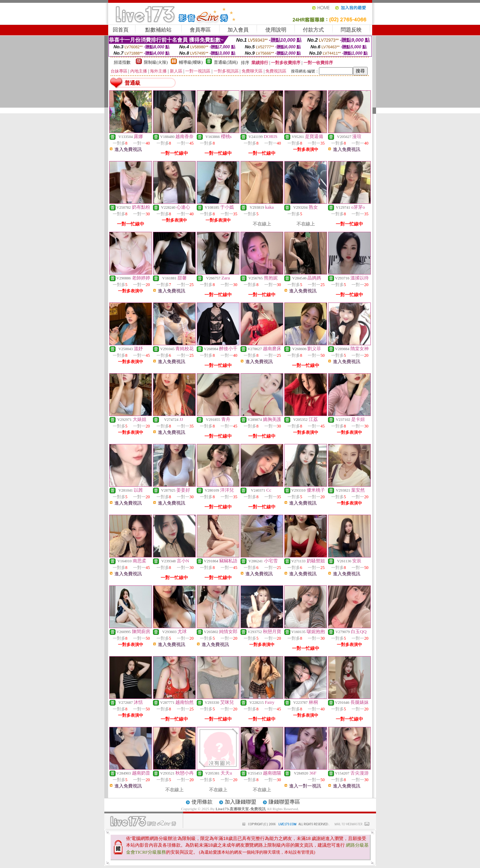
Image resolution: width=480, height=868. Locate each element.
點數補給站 (158, 30)
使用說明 (276, 30)
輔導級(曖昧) (191, 62)
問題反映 (351, 30)
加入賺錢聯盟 (241, 802)
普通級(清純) (226, 62)
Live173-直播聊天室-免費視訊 (241, 809)
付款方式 (313, 30)
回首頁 (121, 30)
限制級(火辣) (156, 62)
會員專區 (200, 30)
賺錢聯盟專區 (284, 802)
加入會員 (238, 30)
